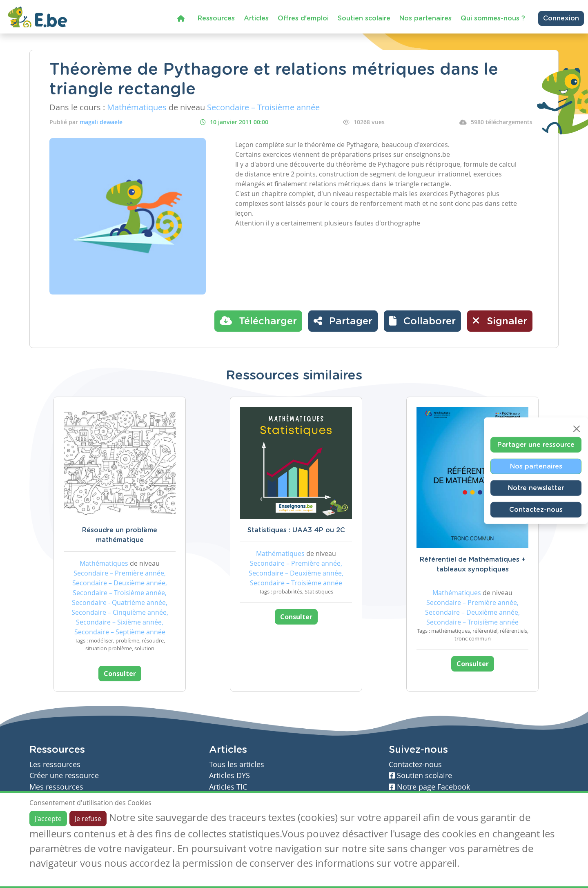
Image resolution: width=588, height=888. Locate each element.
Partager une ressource (536, 445)
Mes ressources (56, 787)
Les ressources (55, 764)
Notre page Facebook (429, 787)
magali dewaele (101, 122)
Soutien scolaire (364, 18)
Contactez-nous (536, 510)
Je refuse (88, 819)
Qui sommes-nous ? (493, 18)
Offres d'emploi (303, 18)
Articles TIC (228, 787)
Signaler (500, 321)
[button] (422, 321)
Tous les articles (237, 764)
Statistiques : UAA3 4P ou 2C (296, 530)
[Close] (577, 429)
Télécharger (258, 321)
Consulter (120, 674)
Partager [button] (343, 321)
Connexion (561, 18)
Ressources (216, 18)
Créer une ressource (64, 775)
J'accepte (48, 819)
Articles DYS (229, 775)
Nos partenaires (425, 18)
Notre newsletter (536, 488)
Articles (256, 18)
